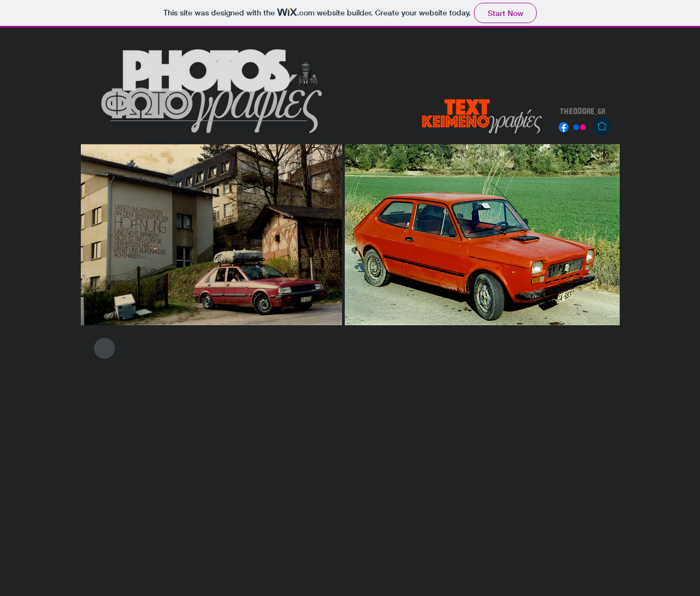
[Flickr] (580, 127)
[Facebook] (564, 127)
